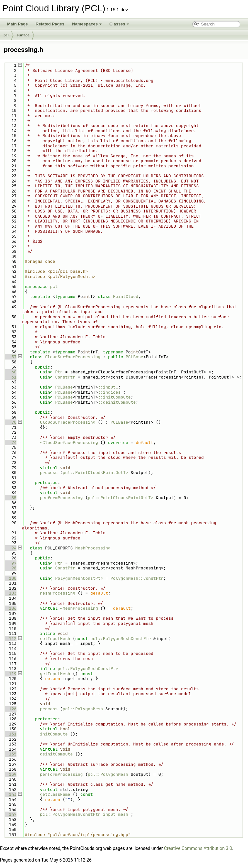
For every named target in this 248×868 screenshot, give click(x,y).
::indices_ (110, 392)
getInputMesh (55, 674)
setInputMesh (55, 639)
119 (10, 674)
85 (10, 498)
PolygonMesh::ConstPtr (137, 578)
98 (10, 568)
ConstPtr (65, 377)
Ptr (59, 372)
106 (10, 608)
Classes (119, 24)
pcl (6, 35)
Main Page (17, 24)
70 (10, 422)
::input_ (108, 387)
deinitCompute (56, 754)
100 (10, 578)
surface (23, 35)
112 (10, 639)
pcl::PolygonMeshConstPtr (121, 639)
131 (10, 734)
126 (10, 709)
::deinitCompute (117, 402)
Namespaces (87, 24)
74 (10, 443)
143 (10, 794)
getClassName (55, 794)
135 (10, 754)
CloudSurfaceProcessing (73, 357)
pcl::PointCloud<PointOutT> (95, 473)
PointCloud (126, 296)
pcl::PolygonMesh (83, 709)
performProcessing (62, 498)
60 (10, 372)
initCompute (54, 734)
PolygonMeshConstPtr (79, 578)
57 (10, 357)
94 (10, 548)
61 (10, 377)
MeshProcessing (93, 548)
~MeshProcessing (79, 608)
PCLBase (134, 357)
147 (10, 814)
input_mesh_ (117, 814)
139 (10, 774)
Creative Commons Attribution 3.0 (198, 848)
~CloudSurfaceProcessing (69, 443)
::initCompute (114, 397)
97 (10, 563)
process (49, 473)
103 (10, 593)
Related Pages (50, 24)
